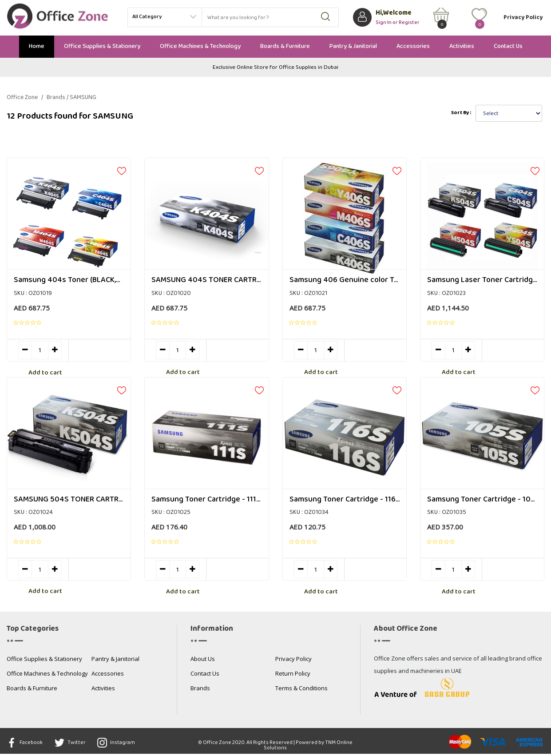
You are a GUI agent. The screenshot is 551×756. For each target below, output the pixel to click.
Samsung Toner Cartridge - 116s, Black (345, 501)
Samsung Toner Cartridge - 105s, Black (482, 501)
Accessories (413, 46)
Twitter (74, 745)
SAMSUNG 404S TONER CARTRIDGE (206, 281)
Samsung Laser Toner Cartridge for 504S (482, 281)
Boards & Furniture (285, 46)
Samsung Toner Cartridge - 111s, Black (206, 501)
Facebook (25, 745)
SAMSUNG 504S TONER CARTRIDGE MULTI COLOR (69, 501)
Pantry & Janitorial (353, 46)
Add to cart (100, 351)
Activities (462, 46)
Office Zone (25, 98)
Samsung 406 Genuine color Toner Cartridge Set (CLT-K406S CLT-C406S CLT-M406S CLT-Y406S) (345, 281)
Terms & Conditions (301, 691)
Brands (200, 691)
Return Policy (293, 676)
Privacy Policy (523, 18)
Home (37, 46)
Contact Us (508, 46)
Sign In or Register (398, 22)
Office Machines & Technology (200, 46)
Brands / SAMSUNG (71, 98)
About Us (203, 662)
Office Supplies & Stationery (102, 46)
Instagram (124, 745)
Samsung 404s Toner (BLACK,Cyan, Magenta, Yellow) (69, 281)
